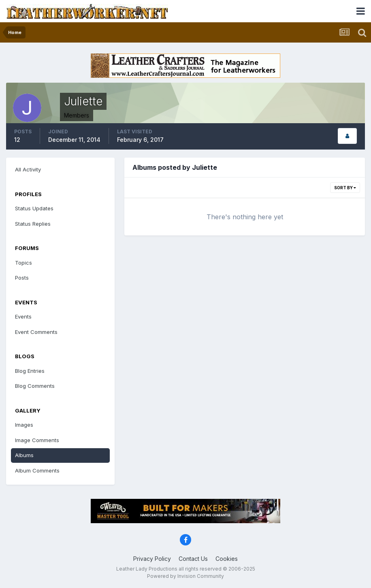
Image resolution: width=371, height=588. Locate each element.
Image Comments (37, 440)
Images (24, 425)
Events (23, 316)
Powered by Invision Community (185, 576)
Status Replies (33, 224)
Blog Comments (35, 386)
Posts (22, 278)
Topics (23, 263)
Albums (24, 455)
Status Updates (34, 208)
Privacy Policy (152, 559)
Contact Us (193, 559)
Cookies (227, 559)
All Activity (28, 169)
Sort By (345, 188)
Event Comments (36, 332)
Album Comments (37, 470)
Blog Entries (30, 371)
